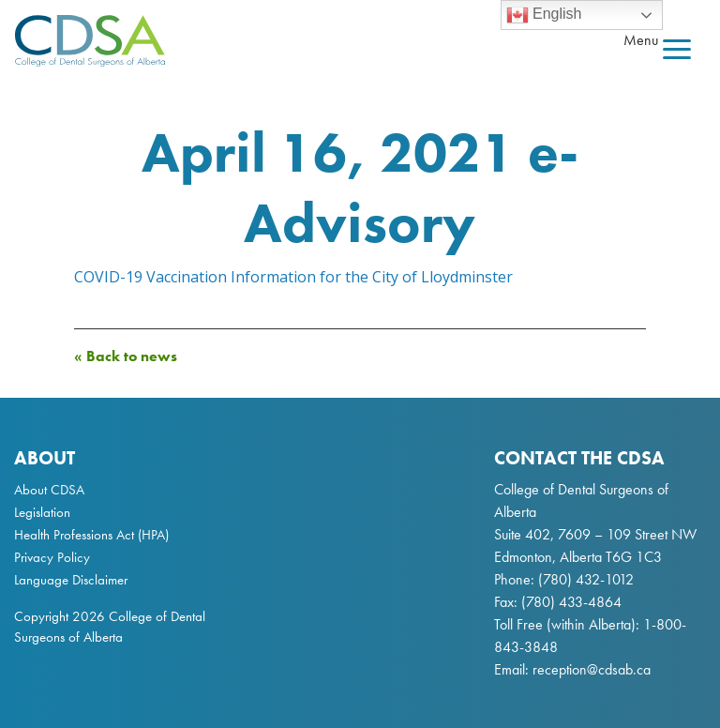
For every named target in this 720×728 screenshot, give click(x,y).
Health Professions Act (74, 535)
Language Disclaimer (71, 580)
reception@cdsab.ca (592, 669)
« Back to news (126, 356)
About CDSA (49, 490)
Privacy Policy (52, 557)
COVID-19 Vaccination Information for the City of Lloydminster (293, 277)
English (544, 15)
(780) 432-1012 (586, 579)
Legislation (42, 512)
